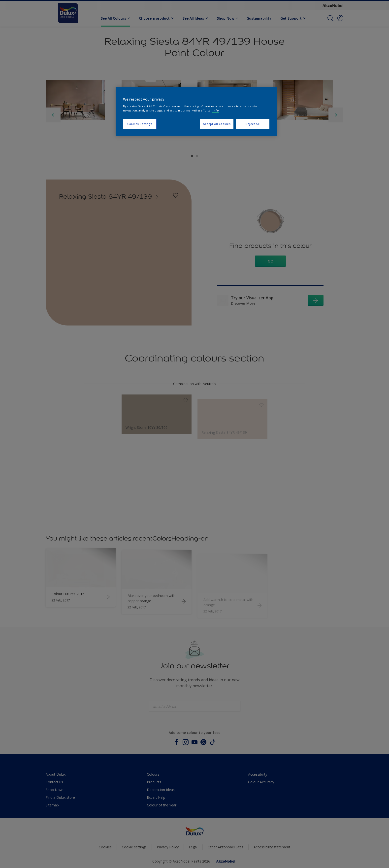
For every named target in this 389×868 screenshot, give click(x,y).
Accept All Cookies (217, 124)
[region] (196, 112)
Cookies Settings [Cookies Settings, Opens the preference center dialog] (140, 124)
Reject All (253, 124)
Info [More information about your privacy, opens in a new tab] (216, 110)
